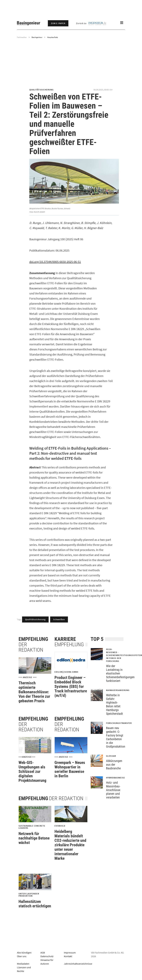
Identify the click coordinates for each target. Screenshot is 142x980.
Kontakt (68, 956)
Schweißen (59, 619)
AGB (43, 953)
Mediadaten (23, 964)
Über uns (22, 956)
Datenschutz (47, 956)
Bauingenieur (37, 37)
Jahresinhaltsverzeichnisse (78, 964)
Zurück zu (91, 23)
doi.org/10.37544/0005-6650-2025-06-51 (55, 262)
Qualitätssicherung (35, 619)
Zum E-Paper (58, 23)
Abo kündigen (24, 953)
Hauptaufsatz (53, 37)
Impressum (70, 953)
